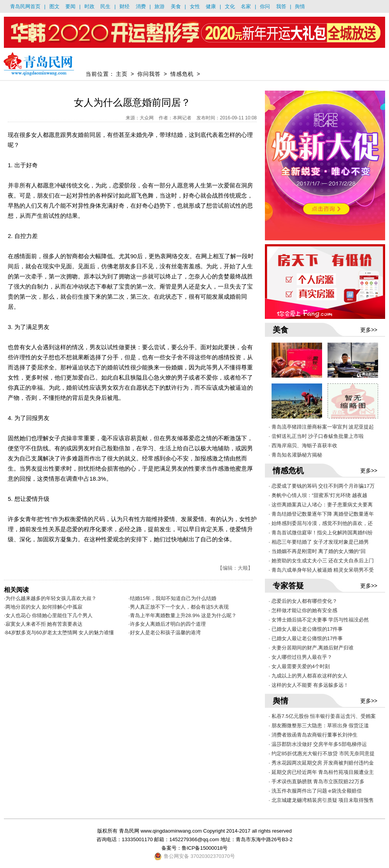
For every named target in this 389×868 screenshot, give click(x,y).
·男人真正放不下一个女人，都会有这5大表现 (179, 607)
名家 (246, 6)
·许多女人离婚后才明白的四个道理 (167, 624)
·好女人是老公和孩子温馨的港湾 (165, 633)
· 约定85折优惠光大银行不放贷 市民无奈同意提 (322, 753)
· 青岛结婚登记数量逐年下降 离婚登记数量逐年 (322, 514)
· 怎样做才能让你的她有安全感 (303, 610)
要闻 (70, 6)
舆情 (300, 6)
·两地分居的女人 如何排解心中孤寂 (43, 607)
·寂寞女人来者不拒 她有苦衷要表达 (43, 624)
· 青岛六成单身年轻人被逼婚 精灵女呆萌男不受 (322, 570)
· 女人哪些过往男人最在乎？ (301, 657)
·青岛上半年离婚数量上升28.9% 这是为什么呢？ (182, 615)
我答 (281, 6)
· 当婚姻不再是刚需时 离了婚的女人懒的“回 (317, 551)
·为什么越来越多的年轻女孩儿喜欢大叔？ (50, 598)
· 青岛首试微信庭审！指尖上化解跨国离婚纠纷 (321, 533)
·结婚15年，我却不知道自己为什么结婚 (172, 598)
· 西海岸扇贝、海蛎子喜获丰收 (303, 445)
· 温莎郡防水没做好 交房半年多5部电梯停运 (318, 744)
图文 (54, 6)
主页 (122, 74)
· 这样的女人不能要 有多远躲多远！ (309, 685)
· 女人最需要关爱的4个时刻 (299, 666)
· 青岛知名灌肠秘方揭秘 (295, 455)
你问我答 (149, 74)
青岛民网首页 (25, 6)
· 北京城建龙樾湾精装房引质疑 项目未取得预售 (322, 800)
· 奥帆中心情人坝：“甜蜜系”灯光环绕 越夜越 (318, 495)
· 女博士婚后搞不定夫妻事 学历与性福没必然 (319, 620)
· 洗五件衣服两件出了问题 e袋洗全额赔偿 (315, 791)
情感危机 (182, 74)
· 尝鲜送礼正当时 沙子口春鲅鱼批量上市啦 (316, 436)
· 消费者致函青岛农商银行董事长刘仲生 (313, 735)
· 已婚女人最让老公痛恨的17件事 (306, 629)
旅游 (159, 6)
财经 (124, 6)
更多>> (369, 330)
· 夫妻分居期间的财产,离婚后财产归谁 (311, 648)
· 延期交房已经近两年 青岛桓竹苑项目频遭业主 (322, 772)
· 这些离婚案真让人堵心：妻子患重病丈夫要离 (321, 505)
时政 (89, 6)
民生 (105, 6)
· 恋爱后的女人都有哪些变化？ (303, 601)
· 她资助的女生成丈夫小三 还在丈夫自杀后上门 (322, 561)
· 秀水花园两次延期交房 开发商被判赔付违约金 (322, 763)
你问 (265, 6)
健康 (211, 6)
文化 (230, 6)
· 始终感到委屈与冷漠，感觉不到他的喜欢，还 (321, 523)
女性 (195, 6)
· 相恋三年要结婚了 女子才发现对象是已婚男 (319, 542)
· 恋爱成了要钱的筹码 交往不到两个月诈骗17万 (322, 486)
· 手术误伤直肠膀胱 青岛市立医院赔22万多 (317, 781)
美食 (176, 6)
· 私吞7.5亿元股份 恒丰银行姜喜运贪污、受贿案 (322, 716)
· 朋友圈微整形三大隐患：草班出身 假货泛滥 (319, 725)
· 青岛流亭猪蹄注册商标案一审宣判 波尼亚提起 (322, 427)
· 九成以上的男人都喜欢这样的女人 (308, 676)
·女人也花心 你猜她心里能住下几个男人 (48, 615)
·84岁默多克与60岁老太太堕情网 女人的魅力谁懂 (59, 633)
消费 (141, 6)
